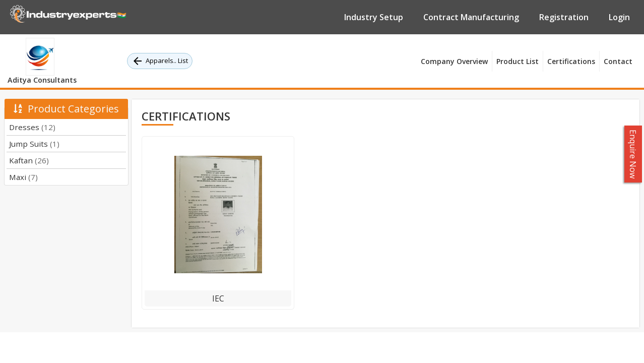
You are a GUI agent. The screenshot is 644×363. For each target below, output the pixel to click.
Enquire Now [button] (633, 154)
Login (619, 17)
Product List (518, 61)
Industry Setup (374, 17)
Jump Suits (34, 144)
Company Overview (454, 61)
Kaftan (29, 160)
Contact (618, 61)
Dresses (32, 127)
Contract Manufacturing (471, 17)
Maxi (23, 177)
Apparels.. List (160, 61)
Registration (564, 17)
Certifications (571, 61)
